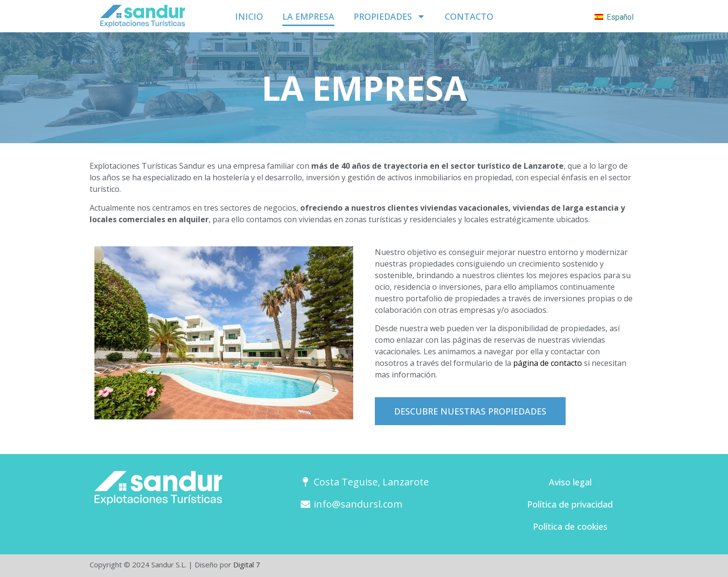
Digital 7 (247, 564)
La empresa (308, 16)
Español (614, 17)
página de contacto (548, 363)
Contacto (469, 16)
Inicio (249, 16)
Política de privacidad (570, 504)
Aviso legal (570, 482)
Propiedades (390, 16)
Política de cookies (570, 526)
